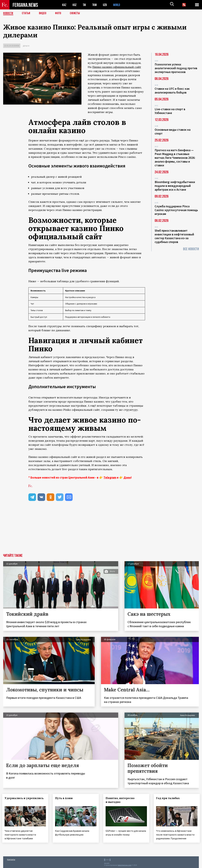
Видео (43, 13)
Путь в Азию (65, 798)
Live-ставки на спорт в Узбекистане (170, 111)
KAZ (64, 5)
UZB (106, 5)
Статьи (26, 13)
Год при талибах (169, 798)
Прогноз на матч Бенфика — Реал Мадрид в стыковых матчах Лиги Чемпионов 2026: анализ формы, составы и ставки (175, 158)
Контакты (11, 859)
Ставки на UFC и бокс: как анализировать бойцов (172, 91)
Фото (58, 13)
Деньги (26, 46)
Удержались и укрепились (25, 798)
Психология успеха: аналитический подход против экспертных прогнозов (176, 68)
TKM (95, 5)
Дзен (127, 477)
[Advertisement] (101, 530)
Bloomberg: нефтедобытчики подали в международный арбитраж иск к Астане (175, 186)
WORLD (118, 5)
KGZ (75, 5)
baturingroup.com (125, 865)
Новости (8, 13)
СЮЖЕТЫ (75, 13)
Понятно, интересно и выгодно (121, 800)
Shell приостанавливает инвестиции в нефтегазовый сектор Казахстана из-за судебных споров (174, 236)
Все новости (191, 249)
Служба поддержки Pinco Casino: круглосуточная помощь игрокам (176, 210)
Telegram (110, 477)
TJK (85, 5)
